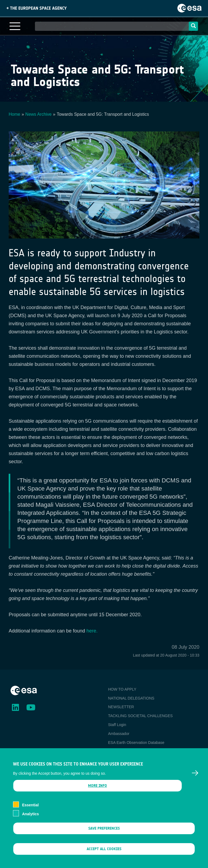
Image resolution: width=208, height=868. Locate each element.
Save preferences (104, 835)
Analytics (30, 821)
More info (97, 792)
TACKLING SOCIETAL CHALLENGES (140, 716)
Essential (30, 812)
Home (14, 114)
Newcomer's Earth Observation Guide (140, 751)
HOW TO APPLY (122, 689)
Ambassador (119, 734)
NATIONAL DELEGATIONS (131, 698)
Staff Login (117, 725)
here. (92, 631)
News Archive (39, 114)
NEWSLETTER (121, 707)
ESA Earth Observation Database (136, 743)
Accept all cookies (104, 856)
